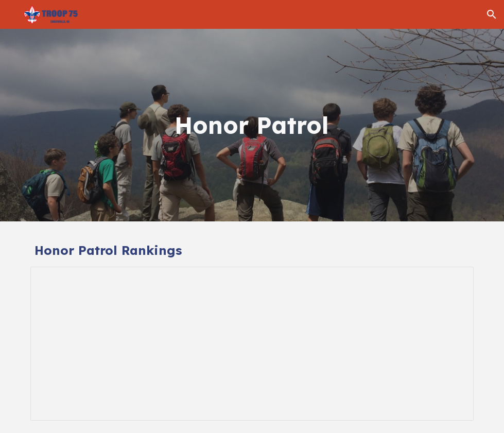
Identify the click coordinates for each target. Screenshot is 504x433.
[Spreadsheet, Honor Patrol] (252, 344)
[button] (492, 14)
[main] (252, 125)
